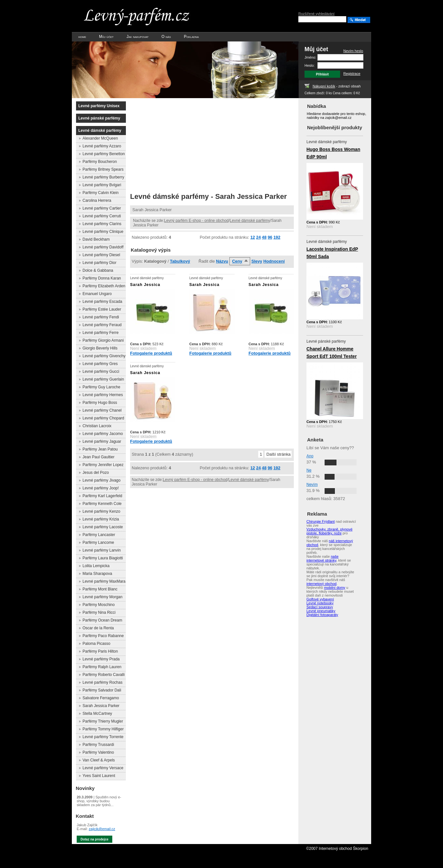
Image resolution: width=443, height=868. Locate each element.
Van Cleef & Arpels (99, 760)
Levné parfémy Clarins (102, 224)
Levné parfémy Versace (103, 768)
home (82, 37)
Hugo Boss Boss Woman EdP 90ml (333, 153)
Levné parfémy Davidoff (103, 247)
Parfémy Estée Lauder (102, 309)
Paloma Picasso (96, 644)
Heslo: (310, 65)
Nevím (312, 485)
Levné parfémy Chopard (103, 418)
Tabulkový (180, 261)
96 (270, 237)
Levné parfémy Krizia (101, 519)
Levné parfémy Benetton (104, 154)
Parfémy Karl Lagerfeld (102, 496)
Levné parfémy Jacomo (103, 434)
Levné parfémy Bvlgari (102, 185)
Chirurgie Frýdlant (321, 521)
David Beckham (96, 239)
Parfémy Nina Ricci (99, 612)
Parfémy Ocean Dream (102, 620)
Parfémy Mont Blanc (100, 589)
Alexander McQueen (100, 138)
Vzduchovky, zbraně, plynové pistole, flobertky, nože (329, 531)
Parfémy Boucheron (100, 162)
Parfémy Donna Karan (102, 278)
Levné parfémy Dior (100, 263)
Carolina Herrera (97, 200)
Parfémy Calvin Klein (100, 193)
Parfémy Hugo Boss (100, 403)
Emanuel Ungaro (97, 294)
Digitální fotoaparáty (322, 615)
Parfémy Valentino (98, 752)
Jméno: (310, 57)
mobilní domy (334, 588)
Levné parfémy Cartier (102, 208)
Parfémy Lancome (98, 542)
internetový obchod (321, 584)
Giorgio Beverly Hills (100, 348)
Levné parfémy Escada (102, 302)
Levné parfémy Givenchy (104, 356)
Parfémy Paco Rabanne (103, 636)
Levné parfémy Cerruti (102, 216)
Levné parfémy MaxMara (104, 581)
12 (253, 237)
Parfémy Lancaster (99, 535)
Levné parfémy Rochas (102, 682)
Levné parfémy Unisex (99, 106)
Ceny (237, 261)
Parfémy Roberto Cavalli (104, 675)
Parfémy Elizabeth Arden (104, 286)
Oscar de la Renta (98, 628)
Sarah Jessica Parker (101, 706)
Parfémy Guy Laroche (101, 387)
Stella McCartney (97, 714)
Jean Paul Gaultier (99, 457)
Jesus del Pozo (96, 473)
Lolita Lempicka (96, 566)
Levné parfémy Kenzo (101, 511)
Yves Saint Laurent (99, 776)
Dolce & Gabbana (98, 270)
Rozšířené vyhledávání (316, 14)
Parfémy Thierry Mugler (103, 721)
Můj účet (106, 37)
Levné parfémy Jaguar (102, 441)
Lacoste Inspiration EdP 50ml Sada (332, 253)
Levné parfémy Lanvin (102, 550)
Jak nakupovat (138, 37)
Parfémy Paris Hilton (100, 651)
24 (259, 237)
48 (264, 237)
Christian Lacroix (97, 426)
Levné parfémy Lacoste (103, 527)
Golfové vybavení (320, 599)
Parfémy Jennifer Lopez (103, 465)
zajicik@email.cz (102, 829)
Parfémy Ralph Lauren (102, 667)
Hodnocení (274, 261)
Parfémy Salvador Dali (102, 690)
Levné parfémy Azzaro (102, 146)
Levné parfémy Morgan (102, 597)
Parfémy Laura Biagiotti (103, 558)
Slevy (257, 261)
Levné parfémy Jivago (101, 480)
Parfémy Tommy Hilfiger (103, 729)
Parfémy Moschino (99, 605)
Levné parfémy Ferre (100, 333)
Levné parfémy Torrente (103, 737)
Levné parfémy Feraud (102, 325)
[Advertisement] (184, 143)
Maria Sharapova (97, 574)
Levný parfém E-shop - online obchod (196, 221)
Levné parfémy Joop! (101, 488)
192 (277, 237)
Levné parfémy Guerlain (103, 379)
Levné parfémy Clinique (103, 232)
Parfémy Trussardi (98, 745)
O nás (166, 37)
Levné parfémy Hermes (103, 395)
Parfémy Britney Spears (103, 169)
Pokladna (191, 37)
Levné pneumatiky (321, 611)
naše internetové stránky (322, 558)
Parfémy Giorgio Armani (103, 340)
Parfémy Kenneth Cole (102, 504)
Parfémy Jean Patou (100, 449)
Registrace (352, 74)
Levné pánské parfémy (99, 118)
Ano (310, 456)
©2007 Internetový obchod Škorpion (337, 849)
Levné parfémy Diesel (101, 255)
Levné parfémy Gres (100, 364)
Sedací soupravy (320, 607)
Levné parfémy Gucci (101, 371)
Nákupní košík (324, 86)
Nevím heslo (353, 51)
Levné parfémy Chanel (102, 410)
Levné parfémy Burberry (103, 177)
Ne (309, 470)
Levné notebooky (320, 603)
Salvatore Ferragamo (101, 698)
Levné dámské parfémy (250, 221)
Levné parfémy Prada (101, 659)
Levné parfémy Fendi (101, 317)
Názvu (222, 261)
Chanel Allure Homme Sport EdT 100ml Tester (332, 353)
